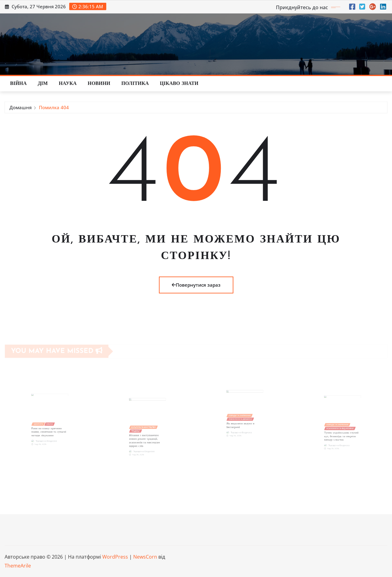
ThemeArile (18, 566)
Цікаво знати (179, 84)
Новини (99, 84)
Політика (135, 84)
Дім (43, 84)
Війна (18, 84)
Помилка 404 (54, 109)
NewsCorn (145, 557)
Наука (68, 84)
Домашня (21, 109)
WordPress (115, 557)
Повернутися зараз (196, 285)
